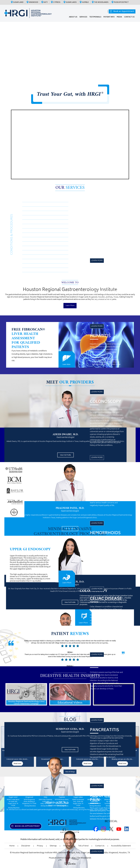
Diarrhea (29, 248)
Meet (70, 382)
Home (12, 846)
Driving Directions (14, 808)
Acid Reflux (31, 217)
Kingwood (33, 2)
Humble (85, 2)
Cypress (57, 2)
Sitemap (53, 846)
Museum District (121, 2)
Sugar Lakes (71, 2)
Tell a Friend (83, 846)
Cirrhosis (30, 231)
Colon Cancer (32, 257)
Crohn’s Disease (33, 204)
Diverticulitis (32, 270)
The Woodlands (101, 2)
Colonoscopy (32, 213)
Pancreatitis (31, 235)
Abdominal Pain (33, 239)
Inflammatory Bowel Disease (39, 261)
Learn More (97, 261)
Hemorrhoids (32, 222)
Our (70, 188)
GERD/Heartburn (34, 266)
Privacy (40, 846)
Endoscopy (31, 252)
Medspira (30, 200)
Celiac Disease (32, 226)
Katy (46, 2)
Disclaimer (26, 846)
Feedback (67, 846)
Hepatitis (30, 209)
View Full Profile (65, 455)
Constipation (32, 244)
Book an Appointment (124, 11)
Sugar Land (18, 2)
